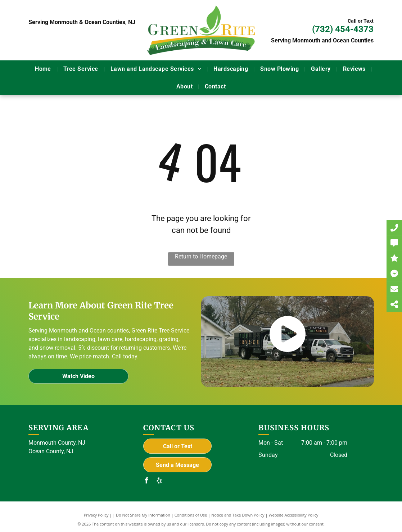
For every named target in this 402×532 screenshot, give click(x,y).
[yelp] (159, 481)
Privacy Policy (96, 515)
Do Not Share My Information (143, 515)
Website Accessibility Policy (293, 515)
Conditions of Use (191, 515)
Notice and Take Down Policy (238, 515)
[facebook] (146, 481)
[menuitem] (44, 69)
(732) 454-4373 (343, 29)
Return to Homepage (201, 256)
